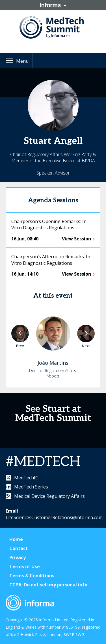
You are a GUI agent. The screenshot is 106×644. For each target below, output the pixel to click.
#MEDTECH (43, 462)
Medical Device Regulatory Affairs (45, 496)
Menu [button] (22, 61)
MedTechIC (22, 478)
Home (16, 539)
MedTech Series (27, 487)
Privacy (18, 557)
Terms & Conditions (32, 576)
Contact (19, 548)
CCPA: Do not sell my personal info (48, 585)
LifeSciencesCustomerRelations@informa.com (54, 517)
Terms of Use (25, 567)
